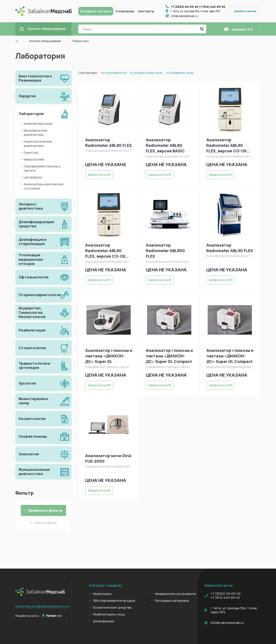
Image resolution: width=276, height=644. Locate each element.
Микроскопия (34, 159)
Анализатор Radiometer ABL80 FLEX (108, 143)
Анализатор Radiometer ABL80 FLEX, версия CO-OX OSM (226, 146)
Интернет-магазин (96, 11)
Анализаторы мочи (38, 124)
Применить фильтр (43, 511)
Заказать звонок (245, 11)
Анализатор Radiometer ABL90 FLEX (230, 248)
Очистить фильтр (46, 523)
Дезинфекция (103, 621)
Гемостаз (31, 152)
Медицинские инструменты (176, 594)
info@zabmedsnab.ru (185, 16)
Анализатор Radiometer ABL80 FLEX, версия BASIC (165, 145)
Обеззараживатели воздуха (114, 601)
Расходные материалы (172, 601)
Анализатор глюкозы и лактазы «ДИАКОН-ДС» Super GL (109, 356)
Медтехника (102, 594)
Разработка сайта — (39, 616)
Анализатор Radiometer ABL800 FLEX (165, 251)
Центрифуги (33, 177)
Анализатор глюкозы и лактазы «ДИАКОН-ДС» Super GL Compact (169, 356)
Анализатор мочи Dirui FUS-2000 (108, 458)
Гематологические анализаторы (38, 144)
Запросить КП (99, 175)
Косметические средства (112, 607)
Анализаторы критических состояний (44, 186)
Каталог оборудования (45, 41)
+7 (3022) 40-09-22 (185, 7)
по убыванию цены (180, 73)
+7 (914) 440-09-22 (212, 7)
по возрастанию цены (146, 73)
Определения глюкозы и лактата (42, 168)
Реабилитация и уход (109, 614)
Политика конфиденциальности (42, 606)
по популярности (114, 73)
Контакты (146, 11)
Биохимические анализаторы (35, 132)
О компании (125, 11)
